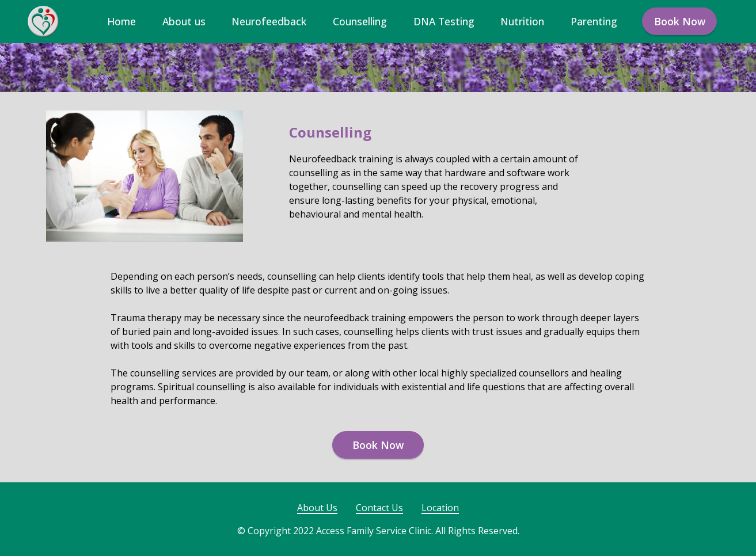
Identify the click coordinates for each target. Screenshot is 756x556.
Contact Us (379, 508)
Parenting (594, 21)
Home (121, 21)
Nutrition (522, 21)
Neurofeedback (269, 21)
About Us (317, 508)
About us (184, 21)
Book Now (680, 21)
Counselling (360, 21)
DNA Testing (444, 21)
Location (440, 508)
